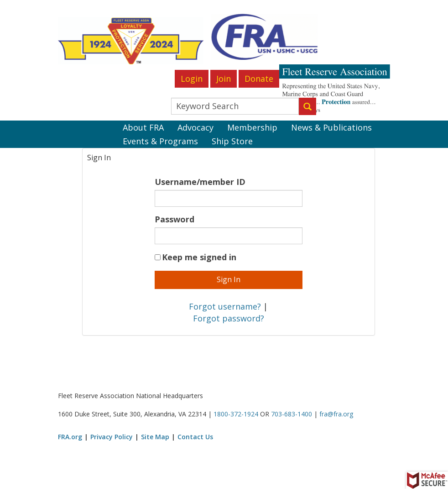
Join (224, 79)
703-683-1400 (292, 414)
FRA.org (70, 437)
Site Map (155, 437)
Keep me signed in (199, 257)
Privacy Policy (112, 437)
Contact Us (195, 437)
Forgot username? (225, 306)
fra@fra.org (336, 414)
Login (192, 79)
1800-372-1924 (236, 414)
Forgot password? (229, 318)
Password (175, 219)
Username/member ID (200, 182)
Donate (259, 79)
